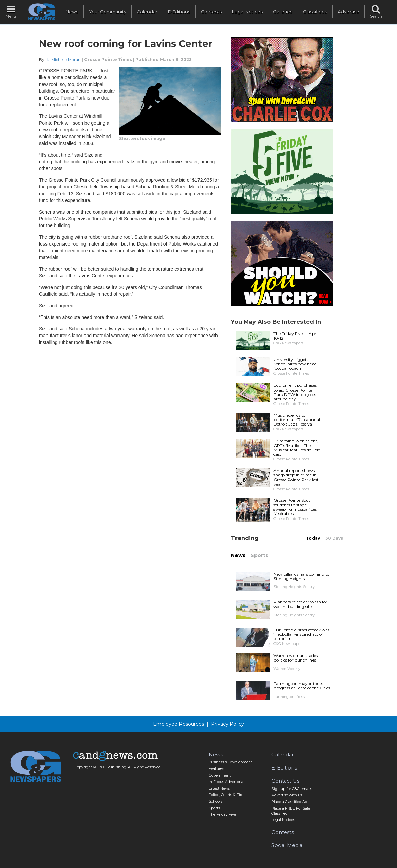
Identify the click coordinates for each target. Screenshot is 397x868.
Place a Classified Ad (289, 802)
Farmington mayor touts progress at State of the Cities (302, 686)
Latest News (219, 788)
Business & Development (230, 762)
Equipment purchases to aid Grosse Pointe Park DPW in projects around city (295, 392)
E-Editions (179, 12)
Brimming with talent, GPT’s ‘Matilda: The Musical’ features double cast (297, 448)
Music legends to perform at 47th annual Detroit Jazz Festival (297, 420)
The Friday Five (222, 815)
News (72, 12)
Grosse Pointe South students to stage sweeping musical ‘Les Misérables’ (295, 507)
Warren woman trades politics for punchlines (296, 658)
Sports (259, 555)
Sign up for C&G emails (292, 789)
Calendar (147, 12)
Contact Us (285, 781)
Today (313, 538)
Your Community (108, 12)
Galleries (283, 12)
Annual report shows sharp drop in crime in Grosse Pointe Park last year (296, 477)
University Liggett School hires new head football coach (295, 364)
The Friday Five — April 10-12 (296, 336)
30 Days (334, 538)
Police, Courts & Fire (226, 795)
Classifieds (315, 12)
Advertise (348, 12)
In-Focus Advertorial (226, 782)
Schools (215, 802)
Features (216, 769)
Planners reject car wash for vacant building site (300, 604)
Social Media (287, 845)
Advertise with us (287, 795)
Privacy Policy (228, 724)
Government (220, 775)
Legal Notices (247, 12)
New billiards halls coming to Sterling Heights (301, 576)
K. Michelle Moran (64, 60)
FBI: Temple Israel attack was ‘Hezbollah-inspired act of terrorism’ (301, 634)
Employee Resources (178, 724)
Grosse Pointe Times (108, 60)
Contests (211, 12)
